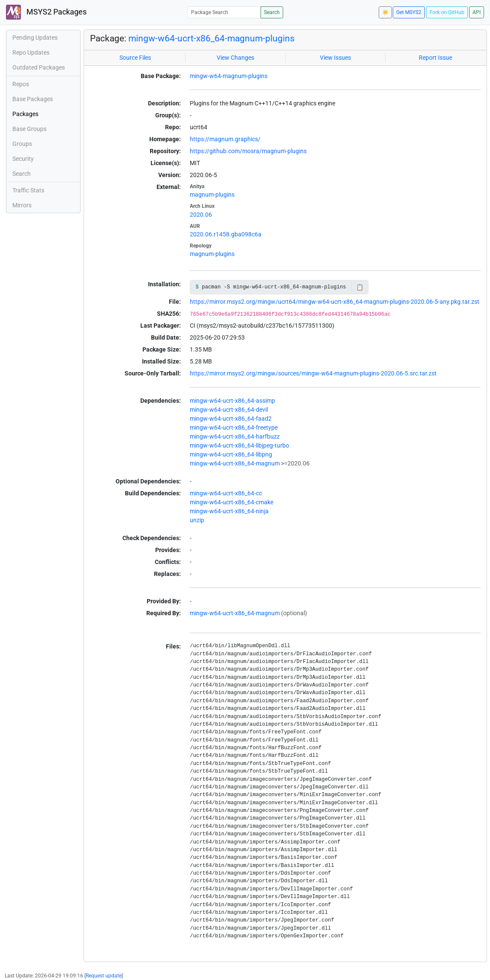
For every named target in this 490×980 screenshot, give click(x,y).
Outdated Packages (39, 67)
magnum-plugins (212, 195)
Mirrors (22, 205)
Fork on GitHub (447, 12)
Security (23, 159)
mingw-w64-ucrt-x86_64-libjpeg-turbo (239, 445)
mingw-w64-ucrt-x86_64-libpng (231, 454)
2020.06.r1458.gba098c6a (226, 234)
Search (272, 12)
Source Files (135, 58)
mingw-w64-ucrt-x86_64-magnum (235, 463)
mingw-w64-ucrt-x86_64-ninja (229, 511)
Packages (25, 114)
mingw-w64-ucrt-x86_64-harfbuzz (235, 436)
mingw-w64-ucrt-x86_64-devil (229, 410)
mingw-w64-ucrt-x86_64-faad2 (231, 419)
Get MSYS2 (409, 12)
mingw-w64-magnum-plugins (229, 76)
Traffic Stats (28, 190)
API (477, 12)
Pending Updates (35, 38)
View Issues (335, 58)
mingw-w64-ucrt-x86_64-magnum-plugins (212, 38)
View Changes (235, 58)
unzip (197, 520)
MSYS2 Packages (46, 12)
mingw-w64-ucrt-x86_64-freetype (234, 427)
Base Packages (33, 99)
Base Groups (29, 129)
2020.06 (201, 215)
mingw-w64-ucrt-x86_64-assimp (232, 401)
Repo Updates (31, 52)
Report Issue (435, 58)
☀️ (385, 12)
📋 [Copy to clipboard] (360, 287)
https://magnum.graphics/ (225, 139)
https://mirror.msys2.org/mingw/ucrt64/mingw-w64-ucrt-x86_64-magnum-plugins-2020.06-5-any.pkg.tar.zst (335, 302)
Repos (21, 84)
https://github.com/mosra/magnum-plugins (248, 151)
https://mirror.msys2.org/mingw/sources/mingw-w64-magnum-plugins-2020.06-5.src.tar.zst (313, 373)
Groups (22, 144)
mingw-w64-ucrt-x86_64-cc (226, 493)
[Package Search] (224, 12)
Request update (104, 976)
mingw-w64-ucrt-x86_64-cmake (232, 502)
